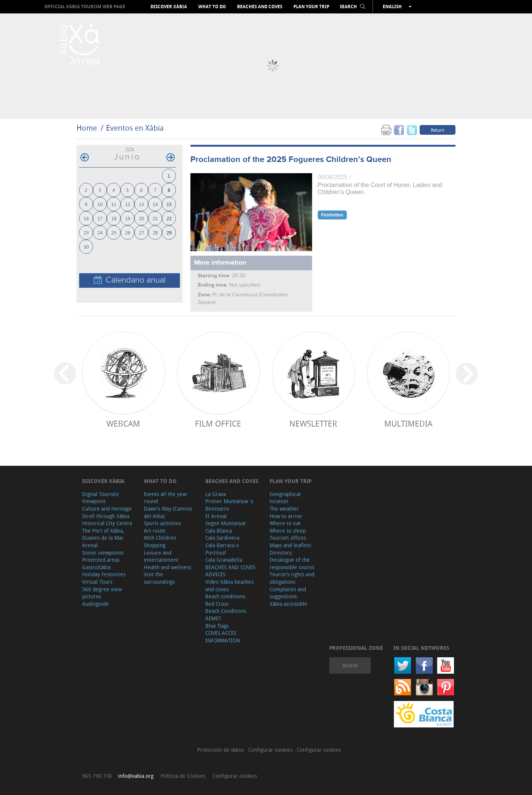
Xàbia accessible (288, 604)
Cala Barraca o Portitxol (222, 549)
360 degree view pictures (102, 593)
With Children (160, 538)
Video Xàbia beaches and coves (229, 585)
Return (438, 130)
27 (141, 232)
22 (169, 218)
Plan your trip (311, 7)
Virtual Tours (97, 582)
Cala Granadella (224, 560)
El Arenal (216, 516)
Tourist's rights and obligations (292, 578)
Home (87, 128)
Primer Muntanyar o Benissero (229, 505)
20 (141, 218)
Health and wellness (167, 567)
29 (169, 232)
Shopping (155, 545)
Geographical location (285, 498)
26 (128, 232)
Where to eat (285, 523)
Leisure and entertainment (161, 556)
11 (114, 204)
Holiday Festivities (104, 574)
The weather (284, 509)
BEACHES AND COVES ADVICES (230, 571)
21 (155, 218)
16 (86, 218)
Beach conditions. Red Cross (226, 600)
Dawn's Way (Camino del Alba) (168, 512)
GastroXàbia (96, 567)
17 (100, 218)
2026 (130, 149)
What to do (212, 7)
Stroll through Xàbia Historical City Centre (107, 520)
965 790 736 (97, 776)
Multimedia (408, 423)
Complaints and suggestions (288, 593)
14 (155, 204)
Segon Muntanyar (226, 523)
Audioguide (96, 604)
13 (141, 204)
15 (169, 204)
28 (155, 232)
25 (114, 232)
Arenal (90, 545)
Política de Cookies (183, 776)
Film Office (218, 423)
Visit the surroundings (159, 578)
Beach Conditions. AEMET (226, 615)
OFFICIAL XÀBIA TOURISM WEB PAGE (85, 7)
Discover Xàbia (169, 7)
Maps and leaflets (290, 545)
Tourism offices (288, 538)
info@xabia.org (136, 776)
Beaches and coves (260, 7)
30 (86, 247)
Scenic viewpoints (103, 553)
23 (86, 232)
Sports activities (162, 523)
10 (100, 204)
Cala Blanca (219, 531)
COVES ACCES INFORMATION (223, 637)
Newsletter (313, 423)
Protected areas (101, 560)
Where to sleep (288, 531)
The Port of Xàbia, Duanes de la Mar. (104, 534)
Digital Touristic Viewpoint (101, 498)
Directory (281, 553)
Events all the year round (166, 498)
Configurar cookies (271, 750)
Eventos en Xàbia (135, 128)
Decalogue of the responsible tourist (292, 563)
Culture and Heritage (107, 509)
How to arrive (286, 516)
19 (128, 218)
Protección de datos (221, 750)
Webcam (123, 423)
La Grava (216, 494)
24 (100, 232)
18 (114, 218)
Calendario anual (130, 280)
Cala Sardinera (222, 538)
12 (128, 204)
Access (350, 665)
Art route (155, 531)
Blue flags (217, 626)
